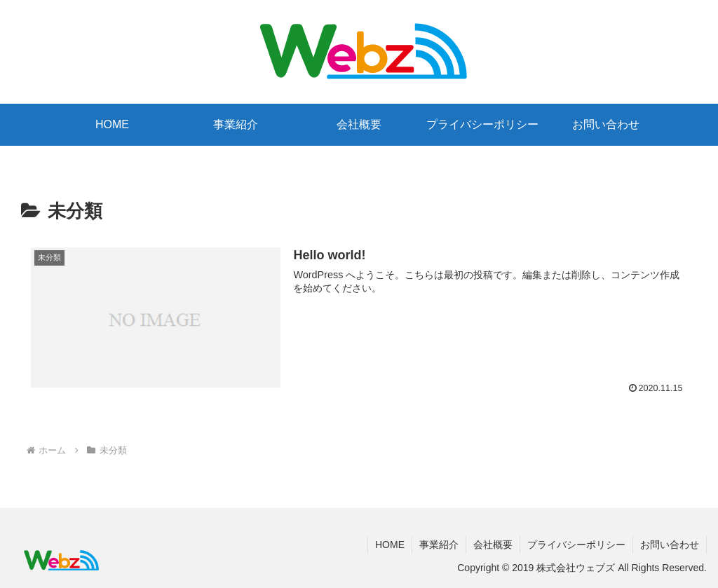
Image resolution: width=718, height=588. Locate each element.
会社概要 (493, 545)
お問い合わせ (670, 545)
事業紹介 (439, 545)
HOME (390, 545)
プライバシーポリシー (576, 545)
